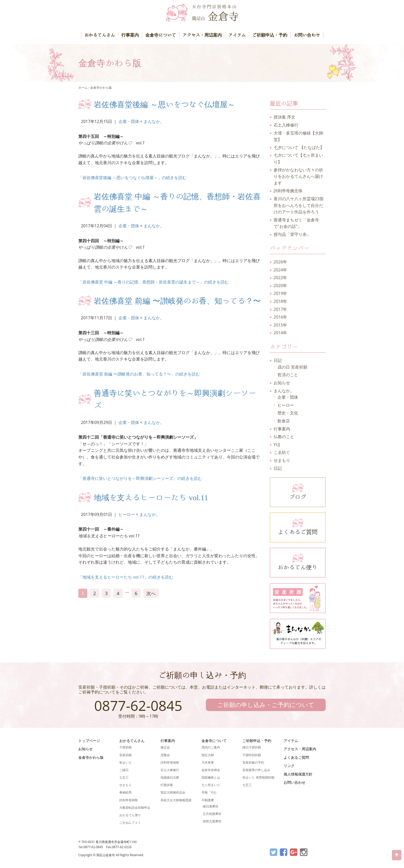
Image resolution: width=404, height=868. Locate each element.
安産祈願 (125, 755)
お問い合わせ (307, 35)
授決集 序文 (284, 117)
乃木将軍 (208, 762)
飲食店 (284, 421)
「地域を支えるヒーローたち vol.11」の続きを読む (126, 577)
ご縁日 (124, 770)
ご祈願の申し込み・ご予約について (266, 705)
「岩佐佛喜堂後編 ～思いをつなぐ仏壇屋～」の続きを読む (132, 178)
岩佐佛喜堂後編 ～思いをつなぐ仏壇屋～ (165, 104)
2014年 (280, 333)
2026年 (280, 262)
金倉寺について (161, 35)
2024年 (280, 270)
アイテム (237, 35)
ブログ (298, 491)
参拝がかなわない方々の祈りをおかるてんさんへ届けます (298, 176)
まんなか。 (154, 121)
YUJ (277, 445)
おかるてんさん (100, 35)
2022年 (280, 278)
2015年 (280, 325)
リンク (289, 766)
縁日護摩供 (211, 806)
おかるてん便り (298, 562)
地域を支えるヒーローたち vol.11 (151, 497)
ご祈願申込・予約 (270, 35)
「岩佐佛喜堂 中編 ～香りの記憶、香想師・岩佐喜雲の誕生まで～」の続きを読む (154, 282)
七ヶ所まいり (211, 785)
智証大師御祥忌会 (173, 792)
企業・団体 (129, 121)
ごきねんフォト (130, 823)
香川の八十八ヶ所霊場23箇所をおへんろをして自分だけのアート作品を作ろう (299, 205)
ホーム (83, 87)
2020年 (280, 286)
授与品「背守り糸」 (292, 234)
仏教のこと (284, 437)
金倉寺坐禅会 (211, 770)
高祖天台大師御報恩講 (176, 800)
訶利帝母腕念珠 (288, 191)
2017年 (280, 309)
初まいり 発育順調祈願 (258, 777)
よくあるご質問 (298, 526)
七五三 (124, 777)
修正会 (165, 747)
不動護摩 (208, 800)
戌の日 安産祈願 (292, 367)
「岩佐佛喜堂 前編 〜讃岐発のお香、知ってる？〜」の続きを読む (139, 374)
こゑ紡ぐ (282, 452)
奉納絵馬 (125, 792)
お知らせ (282, 383)
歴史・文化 (288, 413)
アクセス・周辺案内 (202, 35)
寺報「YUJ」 (210, 792)
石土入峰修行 (286, 125)
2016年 (280, 317)
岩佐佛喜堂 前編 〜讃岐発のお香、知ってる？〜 (177, 301)
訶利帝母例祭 (129, 800)
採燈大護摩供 (212, 821)
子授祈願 (125, 747)
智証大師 (208, 755)
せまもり (282, 460)
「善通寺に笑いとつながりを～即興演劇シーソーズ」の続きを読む (140, 478)
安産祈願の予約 (253, 762)
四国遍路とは (211, 777)
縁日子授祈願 (252, 747)
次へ (151, 593)
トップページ (89, 741)
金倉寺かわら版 (101, 87)
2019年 (280, 293)
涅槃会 (165, 755)
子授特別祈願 (252, 755)
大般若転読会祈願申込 (135, 808)
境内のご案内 (211, 747)
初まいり (125, 762)
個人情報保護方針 (298, 774)
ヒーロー (127, 514)
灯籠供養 (167, 785)
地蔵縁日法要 (170, 777)
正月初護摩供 (212, 814)
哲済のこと (288, 375)
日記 (278, 360)
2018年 (280, 301)
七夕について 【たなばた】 (299, 147)
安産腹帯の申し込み (256, 770)
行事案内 (130, 35)
